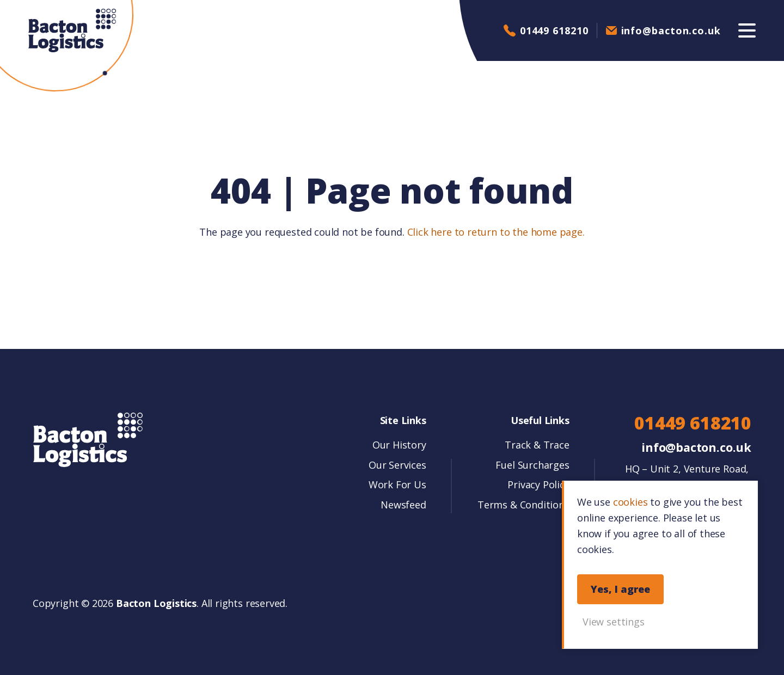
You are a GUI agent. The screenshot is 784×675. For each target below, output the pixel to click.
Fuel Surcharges (532, 465)
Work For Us (397, 484)
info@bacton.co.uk (671, 30)
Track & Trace (537, 445)
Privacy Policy (538, 484)
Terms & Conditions (523, 505)
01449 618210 (554, 30)
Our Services (397, 465)
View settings (614, 622)
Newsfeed (403, 505)
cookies (630, 502)
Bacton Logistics (72, 30)
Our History (399, 445)
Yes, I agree (620, 589)
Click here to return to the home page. (496, 232)
